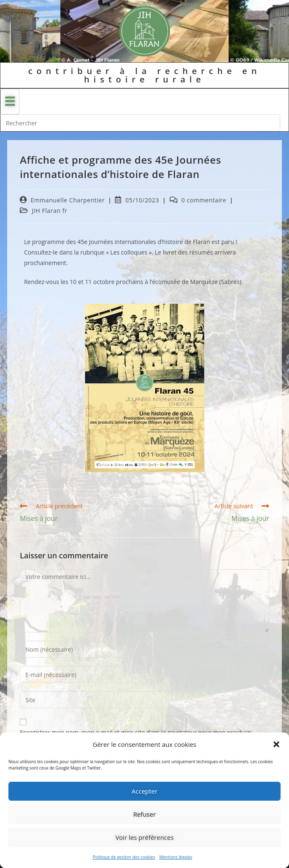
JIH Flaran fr (50, 211)
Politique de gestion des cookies (124, 857)
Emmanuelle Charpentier (68, 200)
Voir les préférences (144, 837)
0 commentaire (204, 200)
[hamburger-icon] (10, 102)
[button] (276, 744)
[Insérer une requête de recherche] (140, 123)
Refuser (145, 814)
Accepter (144, 791)
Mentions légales (176, 857)
